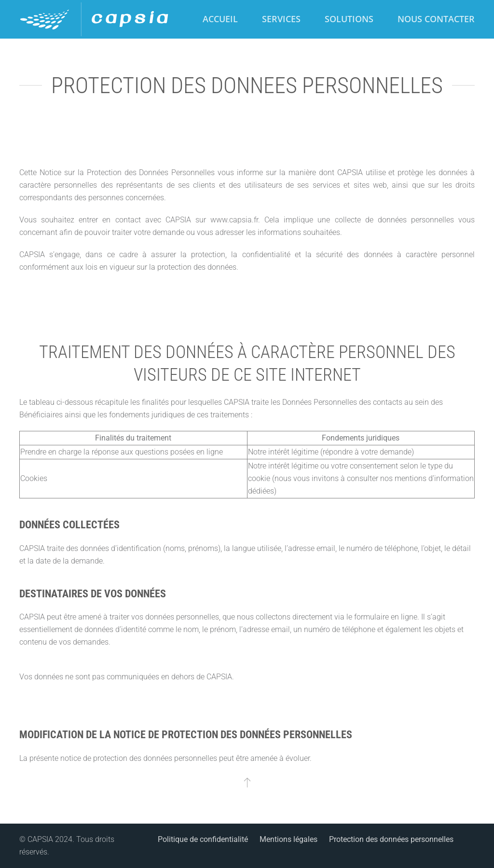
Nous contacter (436, 19)
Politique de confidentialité (203, 839)
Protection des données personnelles (391, 839)
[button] (247, 782)
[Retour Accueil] (95, 19)
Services (281, 19)
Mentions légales (288, 839)
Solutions (349, 19)
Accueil (220, 19)
